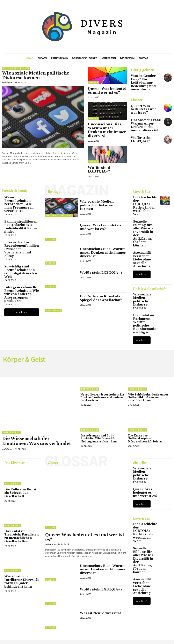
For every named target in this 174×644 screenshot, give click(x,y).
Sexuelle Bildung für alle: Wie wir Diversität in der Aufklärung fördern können (144, 204)
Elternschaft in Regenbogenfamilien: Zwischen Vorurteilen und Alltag (21, 219)
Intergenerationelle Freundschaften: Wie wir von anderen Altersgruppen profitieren (21, 253)
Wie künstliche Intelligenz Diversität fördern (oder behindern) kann (21, 532)
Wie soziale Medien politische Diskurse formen (39, 75)
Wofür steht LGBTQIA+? (104, 158)
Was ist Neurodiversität (97, 568)
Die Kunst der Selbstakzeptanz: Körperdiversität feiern (149, 399)
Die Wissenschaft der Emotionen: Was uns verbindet (37, 403)
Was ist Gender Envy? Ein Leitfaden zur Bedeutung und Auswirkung (145, 80)
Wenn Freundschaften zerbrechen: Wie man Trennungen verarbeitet (20, 186)
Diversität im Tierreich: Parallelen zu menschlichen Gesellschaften (20, 491)
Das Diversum (54, 296)
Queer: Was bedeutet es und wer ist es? (106, 90)
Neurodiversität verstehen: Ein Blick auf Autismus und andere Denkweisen (100, 360)
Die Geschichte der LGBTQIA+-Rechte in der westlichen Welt (145, 187)
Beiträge (54, 177)
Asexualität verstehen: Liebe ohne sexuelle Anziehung (144, 220)
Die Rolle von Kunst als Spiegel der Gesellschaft (102, 283)
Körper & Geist (11, 395)
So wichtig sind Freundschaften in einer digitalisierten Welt (20, 236)
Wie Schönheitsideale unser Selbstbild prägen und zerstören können (149, 360)
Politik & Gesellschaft (16, 68)
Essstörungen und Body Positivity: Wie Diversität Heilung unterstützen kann (98, 400)
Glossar (93, 83)
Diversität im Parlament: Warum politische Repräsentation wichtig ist (145, 270)
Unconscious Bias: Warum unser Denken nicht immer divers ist (105, 124)
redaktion (7, 81)
